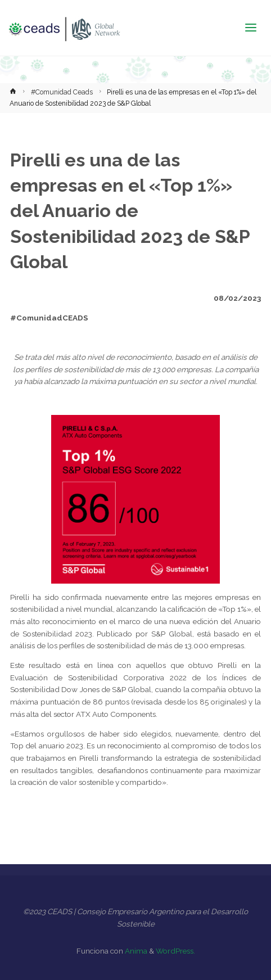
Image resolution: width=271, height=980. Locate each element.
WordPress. (175, 951)
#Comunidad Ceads (62, 92)
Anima (135, 951)
